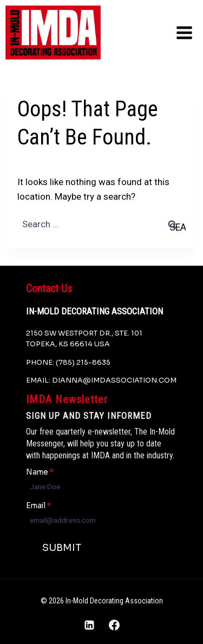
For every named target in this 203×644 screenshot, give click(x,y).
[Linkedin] (89, 625)
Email (38, 506)
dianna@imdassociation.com (114, 380)
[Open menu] (184, 32)
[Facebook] (114, 625)
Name (40, 472)
